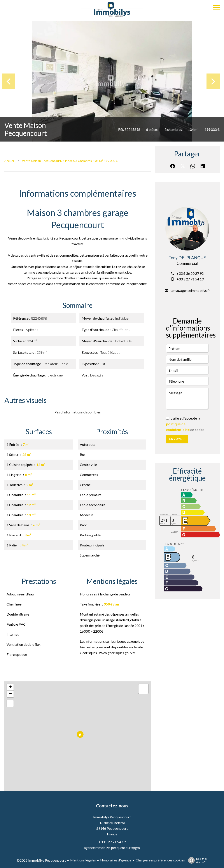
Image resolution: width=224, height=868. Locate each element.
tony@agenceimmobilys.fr (190, 290)
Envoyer (177, 439)
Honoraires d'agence (116, 860)
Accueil (9, 161)
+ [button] (10, 687)
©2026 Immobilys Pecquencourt (41, 860)
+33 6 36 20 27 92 (190, 273)
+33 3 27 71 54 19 (190, 279)
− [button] (10, 694)
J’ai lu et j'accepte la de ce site (185, 424)
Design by (197, 860)
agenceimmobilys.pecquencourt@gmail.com (117, 848)
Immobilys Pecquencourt (112, 817)
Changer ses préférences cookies (160, 860)
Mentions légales (83, 860)
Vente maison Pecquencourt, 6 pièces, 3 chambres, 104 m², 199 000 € (70, 161)
